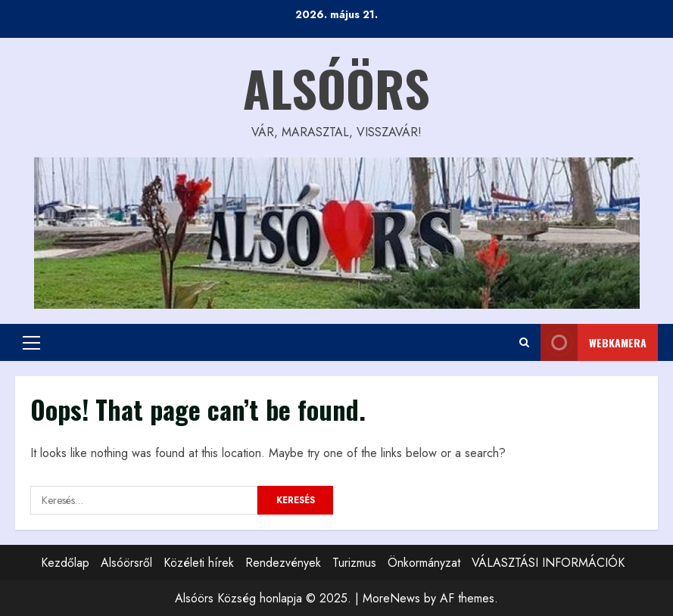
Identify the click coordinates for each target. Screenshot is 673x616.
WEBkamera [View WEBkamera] (594, 342)
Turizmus (354, 563)
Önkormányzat (424, 563)
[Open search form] (524, 342)
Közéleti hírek (199, 563)
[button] (31, 343)
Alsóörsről (126, 563)
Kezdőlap (65, 563)
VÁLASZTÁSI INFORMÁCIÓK (548, 563)
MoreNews (391, 598)
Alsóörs (336, 87)
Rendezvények (283, 563)
